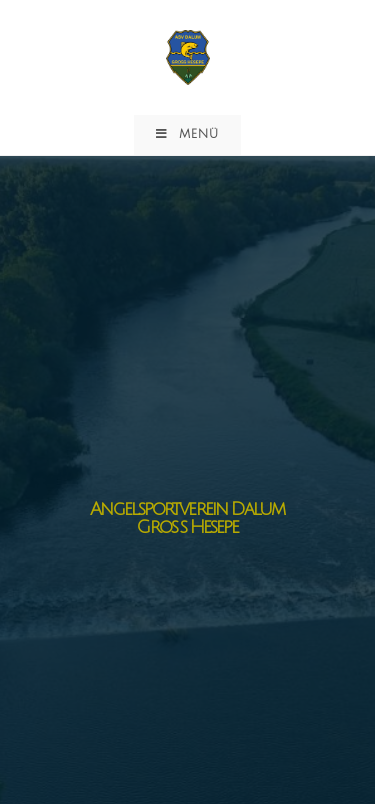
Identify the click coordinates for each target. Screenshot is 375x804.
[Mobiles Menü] (187, 135)
